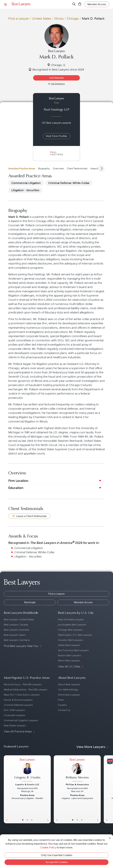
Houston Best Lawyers (70, 640)
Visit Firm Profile (56, 136)
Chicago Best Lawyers (70, 630)
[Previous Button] (6, 789)
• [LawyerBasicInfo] (23, 820)
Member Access (83, 602)
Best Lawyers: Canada (16, 625)
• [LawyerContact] (32, 820)
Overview (58, 168)
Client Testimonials (77, 168)
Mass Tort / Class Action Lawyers (22, 695)
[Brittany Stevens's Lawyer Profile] (77, 770)
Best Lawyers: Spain (15, 635)
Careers (62, 705)
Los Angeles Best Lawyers (72, 625)
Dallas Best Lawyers (69, 645)
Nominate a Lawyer (69, 695)
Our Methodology (68, 690)
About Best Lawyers (69, 684)
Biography (44, 168)
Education (16, 488)
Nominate (30, 602)
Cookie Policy (48, 847)
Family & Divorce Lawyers (18, 700)
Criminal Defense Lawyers (18, 705)
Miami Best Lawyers (69, 661)
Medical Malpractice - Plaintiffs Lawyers (26, 690)
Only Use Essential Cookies (57, 855)
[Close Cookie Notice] (110, 838)
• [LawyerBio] (27, 820)
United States (42, 19)
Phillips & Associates (77, 784)
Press (61, 700)
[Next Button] (48, 789)
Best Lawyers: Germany (17, 640)
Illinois (59, 19)
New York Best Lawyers (71, 619)
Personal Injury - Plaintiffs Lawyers (23, 684)
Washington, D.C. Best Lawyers (75, 635)
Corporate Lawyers (14, 715)
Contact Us (64, 710)
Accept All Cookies (57, 862)
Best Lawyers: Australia (16, 630)
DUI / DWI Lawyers (14, 710)
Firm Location (18, 481)
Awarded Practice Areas (22, 168)
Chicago (73, 19)
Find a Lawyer (19, 19)
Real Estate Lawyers (15, 725)
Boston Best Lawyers (70, 655)
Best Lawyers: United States (19, 619)
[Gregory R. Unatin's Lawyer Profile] (27, 770)
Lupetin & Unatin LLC (27, 784)
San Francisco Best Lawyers (73, 650)
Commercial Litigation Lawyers (21, 720)
